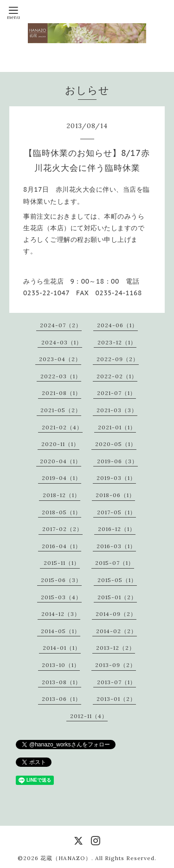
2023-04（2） (60, 359)
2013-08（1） (61, 682)
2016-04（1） (61, 546)
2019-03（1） (116, 478)
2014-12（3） (61, 614)
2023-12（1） (117, 342)
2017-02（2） (62, 529)
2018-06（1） (115, 495)
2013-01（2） (116, 699)
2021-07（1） (116, 393)
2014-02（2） (116, 631)
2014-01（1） (62, 648)
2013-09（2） (116, 665)
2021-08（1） (61, 393)
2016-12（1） (117, 529)
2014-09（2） (116, 614)
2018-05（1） (61, 512)
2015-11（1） (62, 563)
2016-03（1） (116, 546)
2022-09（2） (118, 359)
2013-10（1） (61, 665)
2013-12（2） (116, 648)
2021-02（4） (62, 427)
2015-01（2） (117, 597)
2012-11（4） (89, 716)
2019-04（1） (61, 478)
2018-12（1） (61, 495)
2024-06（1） (117, 325)
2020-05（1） (116, 444)
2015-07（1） (115, 563)
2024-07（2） (61, 325)
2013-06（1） (61, 699)
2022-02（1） (117, 376)
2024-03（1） (62, 342)
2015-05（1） (117, 580)
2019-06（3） (117, 461)
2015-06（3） (61, 580)
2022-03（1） (61, 376)
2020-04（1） (61, 461)
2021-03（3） (117, 410)
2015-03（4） (61, 597)
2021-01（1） (117, 427)
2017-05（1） (116, 512)
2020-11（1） (60, 444)
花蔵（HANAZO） (66, 858)
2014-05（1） (61, 631)
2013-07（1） (116, 682)
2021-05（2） (61, 410)
